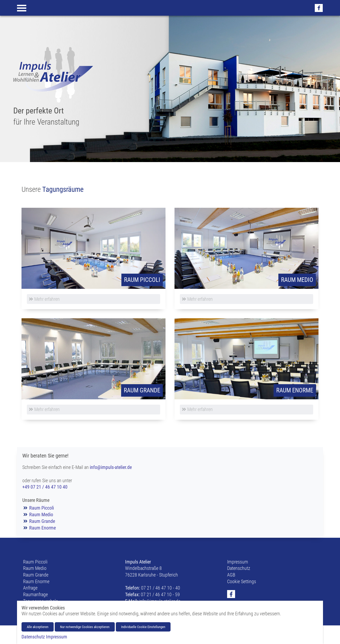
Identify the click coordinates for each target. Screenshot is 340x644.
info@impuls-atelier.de (111, 467)
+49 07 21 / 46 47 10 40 (45, 487)
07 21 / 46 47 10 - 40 (161, 588)
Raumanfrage (35, 595)
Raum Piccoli (42, 508)
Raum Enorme (42, 528)
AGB (231, 575)
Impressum (238, 562)
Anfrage (30, 588)
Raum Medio (41, 515)
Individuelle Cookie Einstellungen (143, 627)
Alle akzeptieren (38, 627)
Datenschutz (239, 568)
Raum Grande (42, 521)
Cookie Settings (242, 582)
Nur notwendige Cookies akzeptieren (85, 627)
